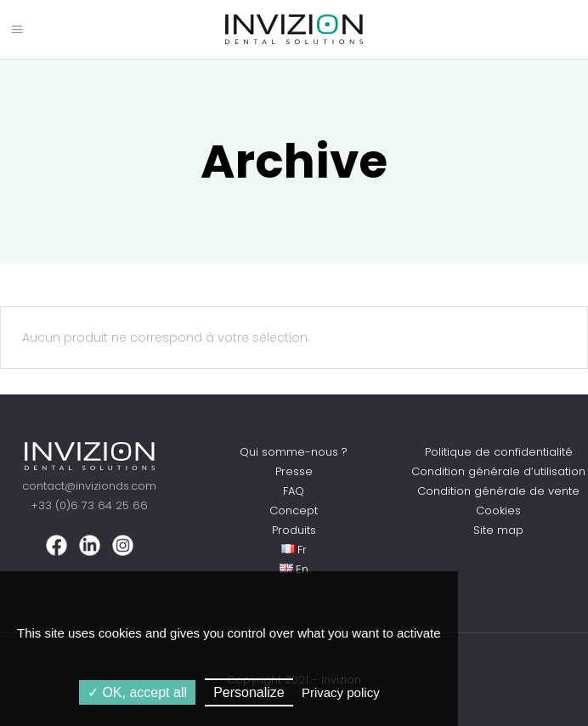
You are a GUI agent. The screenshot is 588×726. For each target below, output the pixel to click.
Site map (498, 530)
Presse (294, 471)
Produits (294, 530)
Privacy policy (341, 692)
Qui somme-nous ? (294, 452)
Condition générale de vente (498, 491)
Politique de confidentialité (499, 452)
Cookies (498, 510)
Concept (294, 510)
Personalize (249, 692)
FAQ (294, 491)
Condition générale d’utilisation (498, 471)
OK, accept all (137, 692)
